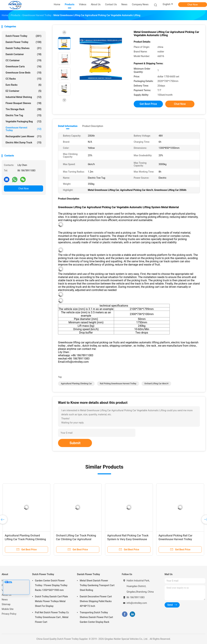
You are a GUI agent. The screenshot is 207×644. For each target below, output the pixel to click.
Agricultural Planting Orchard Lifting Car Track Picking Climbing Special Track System (25, 539)
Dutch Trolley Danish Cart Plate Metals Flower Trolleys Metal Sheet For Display (51, 601)
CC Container (23, 60)
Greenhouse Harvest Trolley (23, 129)
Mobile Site (8, 609)
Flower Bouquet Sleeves (23, 103)
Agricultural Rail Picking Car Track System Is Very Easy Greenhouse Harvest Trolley (128, 539)
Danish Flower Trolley (23, 42)
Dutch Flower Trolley (23, 36)
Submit (75, 443)
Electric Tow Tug (23, 115)
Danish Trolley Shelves (23, 48)
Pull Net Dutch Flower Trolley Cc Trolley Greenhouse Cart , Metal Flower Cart (52, 617)
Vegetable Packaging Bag (23, 121)
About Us (7, 595)
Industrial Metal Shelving (23, 97)
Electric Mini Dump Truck (23, 143)
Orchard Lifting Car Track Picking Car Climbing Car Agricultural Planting (76, 539)
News (5, 600)
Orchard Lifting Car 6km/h (156, 384)
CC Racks (23, 79)
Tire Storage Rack (23, 109)
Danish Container (23, 54)
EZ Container (23, 91)
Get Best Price (148, 104)
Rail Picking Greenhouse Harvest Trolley (118, 384)
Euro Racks (23, 85)
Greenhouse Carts (23, 67)
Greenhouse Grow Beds (23, 73)
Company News (140, 4)
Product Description (93, 126)
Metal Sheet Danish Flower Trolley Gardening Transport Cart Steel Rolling (97, 585)
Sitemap (6, 604)
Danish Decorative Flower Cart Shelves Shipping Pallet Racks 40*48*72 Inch (96, 601)
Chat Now (193, 5)
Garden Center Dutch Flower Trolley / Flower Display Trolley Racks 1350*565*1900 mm (51, 585)
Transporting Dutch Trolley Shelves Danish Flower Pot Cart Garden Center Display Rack (96, 617)
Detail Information (68, 126)
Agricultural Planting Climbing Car (76, 384)
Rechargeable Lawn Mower (23, 136)
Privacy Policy (9, 614)
